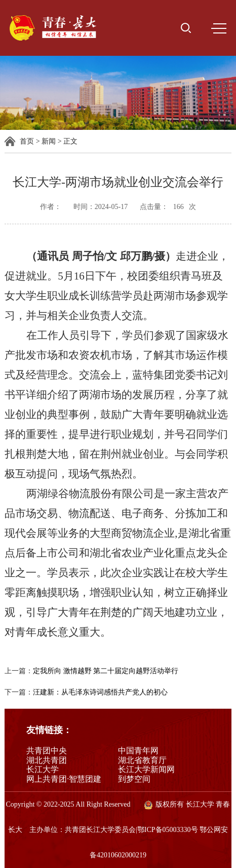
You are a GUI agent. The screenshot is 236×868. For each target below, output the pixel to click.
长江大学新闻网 (146, 769)
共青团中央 (47, 751)
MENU (219, 28)
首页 (27, 141)
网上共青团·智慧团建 (64, 779)
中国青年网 (138, 751)
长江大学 (43, 769)
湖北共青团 (47, 760)
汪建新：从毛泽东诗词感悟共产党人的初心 (100, 692)
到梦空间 (134, 779)
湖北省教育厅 (142, 760)
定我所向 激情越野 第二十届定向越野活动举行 (106, 671)
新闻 (49, 141)
